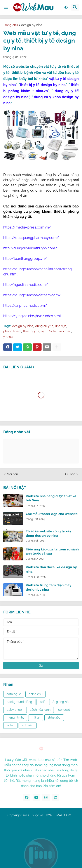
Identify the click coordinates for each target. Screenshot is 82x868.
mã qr (36, 717)
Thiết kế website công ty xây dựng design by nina (48, 533)
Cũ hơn (70, 474)
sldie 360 (54, 717)
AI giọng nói (61, 702)
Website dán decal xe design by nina (51, 569)
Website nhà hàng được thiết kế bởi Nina (51, 498)
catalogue (14, 694)
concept (64, 710)
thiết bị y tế (31, 331)
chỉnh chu (36, 694)
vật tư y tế (49, 331)
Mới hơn (12, 474)
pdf (42, 702)
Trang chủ (10, 25)
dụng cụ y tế (44, 326)
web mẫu (64, 331)
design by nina (32, 25)
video (10, 725)
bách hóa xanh (40, 710)
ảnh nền (28, 725)
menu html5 (15, 717)
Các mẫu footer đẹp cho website (52, 514)
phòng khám (12, 331)
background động (19, 702)
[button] (6, 7)
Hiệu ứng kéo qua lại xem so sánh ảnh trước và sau (52, 552)
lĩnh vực (61, 326)
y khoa (8, 337)
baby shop (14, 710)
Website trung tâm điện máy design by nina (49, 587)
